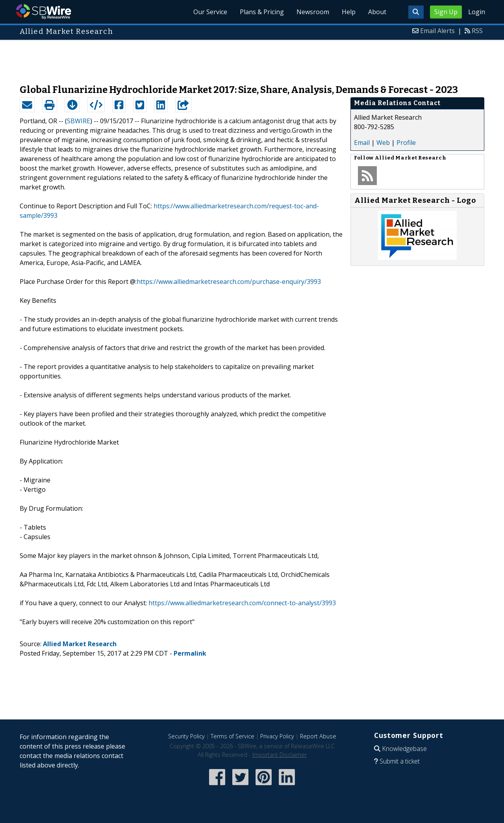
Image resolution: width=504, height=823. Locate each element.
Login (477, 12)
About (377, 12)
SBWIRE (79, 121)
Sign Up (446, 12)
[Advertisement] (252, 58)
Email (362, 143)
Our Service (210, 12)
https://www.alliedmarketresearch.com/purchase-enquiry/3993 (229, 282)
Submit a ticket (400, 761)
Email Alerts (437, 31)
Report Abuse (318, 736)
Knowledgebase (404, 749)
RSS (477, 31)
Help (349, 12)
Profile (406, 143)
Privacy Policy (277, 736)
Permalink (190, 653)
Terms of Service (233, 736)
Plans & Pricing (262, 12)
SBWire (44, 12)
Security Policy (186, 736)
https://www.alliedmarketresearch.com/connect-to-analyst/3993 (242, 603)
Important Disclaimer (280, 755)
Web (383, 143)
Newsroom (313, 12)
